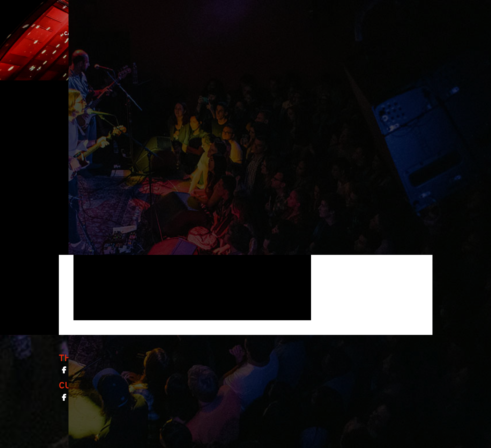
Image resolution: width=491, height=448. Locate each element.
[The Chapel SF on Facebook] (64, 371)
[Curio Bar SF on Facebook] (64, 399)
